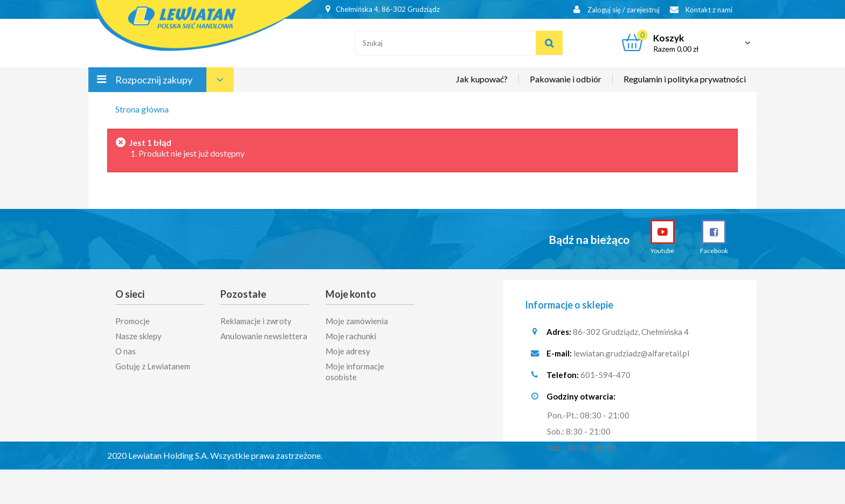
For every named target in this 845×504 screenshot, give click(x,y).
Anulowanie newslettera (264, 332)
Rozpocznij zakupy (154, 80)
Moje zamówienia (357, 317)
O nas (126, 347)
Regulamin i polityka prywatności (685, 79)
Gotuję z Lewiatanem (153, 362)
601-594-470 (605, 375)
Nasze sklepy (138, 332)
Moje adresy (348, 347)
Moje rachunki (351, 332)
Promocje (133, 317)
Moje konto (351, 294)
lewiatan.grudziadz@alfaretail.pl (631, 353)
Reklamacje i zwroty (256, 317)
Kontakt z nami (701, 9)
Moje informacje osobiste (355, 368)
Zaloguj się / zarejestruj (617, 9)
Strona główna (142, 109)
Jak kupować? (482, 79)
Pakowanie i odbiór (566, 79)
